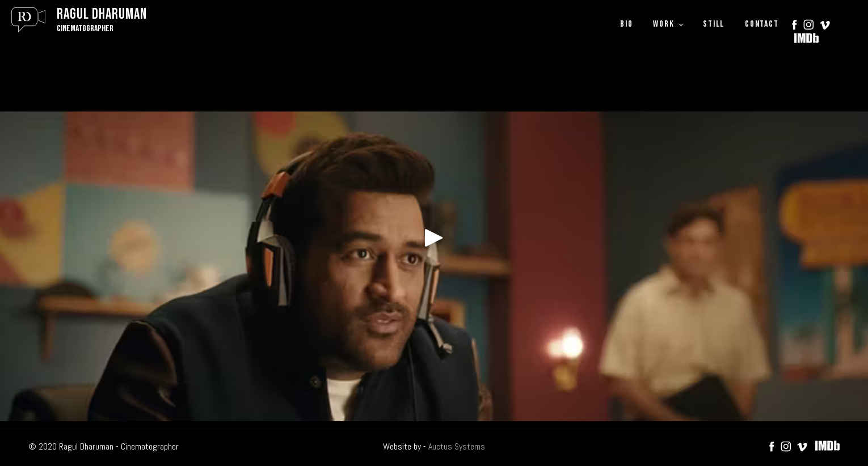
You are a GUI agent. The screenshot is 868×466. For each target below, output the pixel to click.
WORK (663, 24)
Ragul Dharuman (102, 14)
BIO (626, 24)
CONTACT (762, 24)
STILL (714, 24)
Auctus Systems (457, 446)
